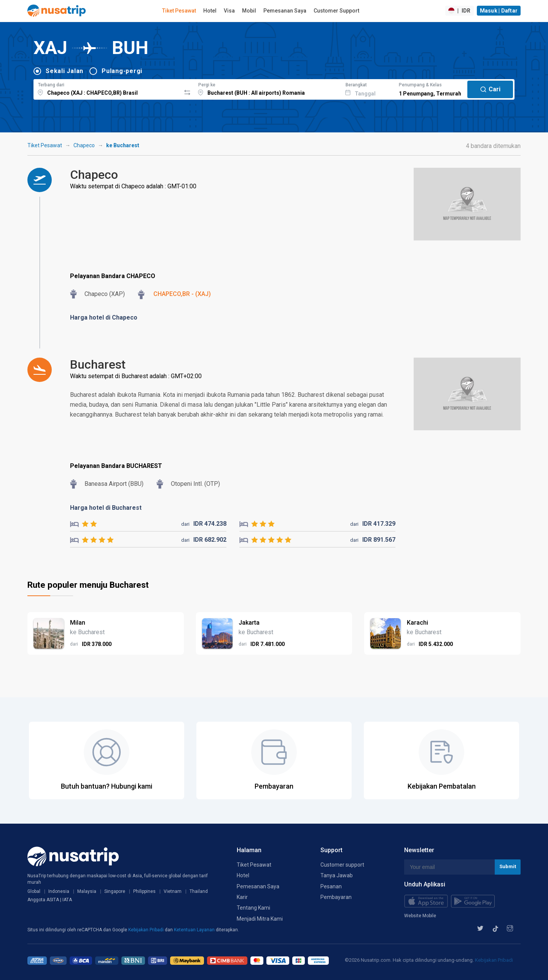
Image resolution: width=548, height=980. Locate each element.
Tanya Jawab (337, 875)
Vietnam (173, 891)
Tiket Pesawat (179, 11)
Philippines (144, 891)
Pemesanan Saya (285, 11)
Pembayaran (336, 897)
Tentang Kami (253, 908)
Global (34, 891)
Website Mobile (420, 916)
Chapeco (84, 145)
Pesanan (331, 886)
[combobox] (107, 88)
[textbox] (107, 88)
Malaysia (87, 891)
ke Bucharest (123, 145)
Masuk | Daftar (499, 11)
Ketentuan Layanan (195, 930)
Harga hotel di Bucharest (106, 508)
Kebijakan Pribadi (147, 930)
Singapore (115, 891)
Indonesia (59, 891)
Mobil (249, 11)
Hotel (210, 11)
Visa (229, 11)
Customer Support (336, 11)
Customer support (342, 865)
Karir (242, 897)
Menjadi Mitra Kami (260, 919)
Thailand (199, 891)
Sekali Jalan (65, 71)
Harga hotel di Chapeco (104, 317)
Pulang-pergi (122, 71)
